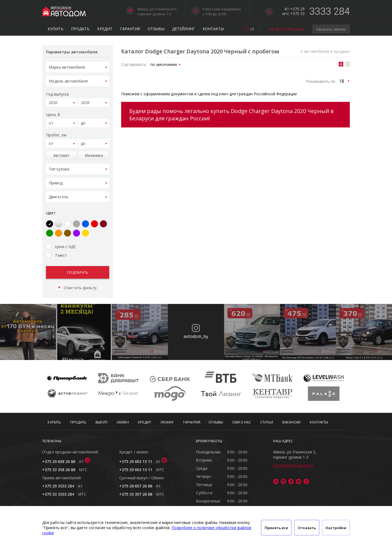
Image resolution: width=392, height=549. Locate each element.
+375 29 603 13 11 (136, 461)
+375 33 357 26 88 (136, 494)
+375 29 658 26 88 (59, 461)
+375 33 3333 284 (58, 494)
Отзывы (156, 29)
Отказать (307, 528)
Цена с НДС (61, 239)
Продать (80, 29)
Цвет (51, 206)
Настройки (336, 528)
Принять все (276, 528)
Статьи (267, 422)
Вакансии (291, 422)
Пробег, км (56, 132)
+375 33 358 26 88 (59, 470)
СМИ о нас (242, 422)
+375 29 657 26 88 (136, 486)
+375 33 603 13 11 (136, 470)
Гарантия (130, 29)
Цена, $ (53, 112)
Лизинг (167, 422)
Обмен (123, 422)
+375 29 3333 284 (58, 486)
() (252, 29)
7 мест (56, 248)
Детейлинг (183, 29)
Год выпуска (57, 92)
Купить (56, 29)
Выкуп (101, 422)
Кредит (105, 29)
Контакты (213, 29)
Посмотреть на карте (293, 465)
